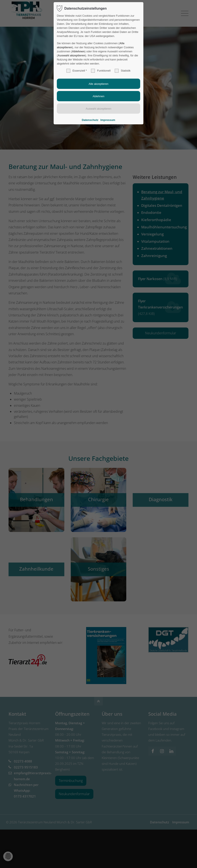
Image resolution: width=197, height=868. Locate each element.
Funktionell (101, 71)
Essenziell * (77, 71)
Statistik (123, 71)
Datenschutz (90, 120)
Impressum (108, 120)
